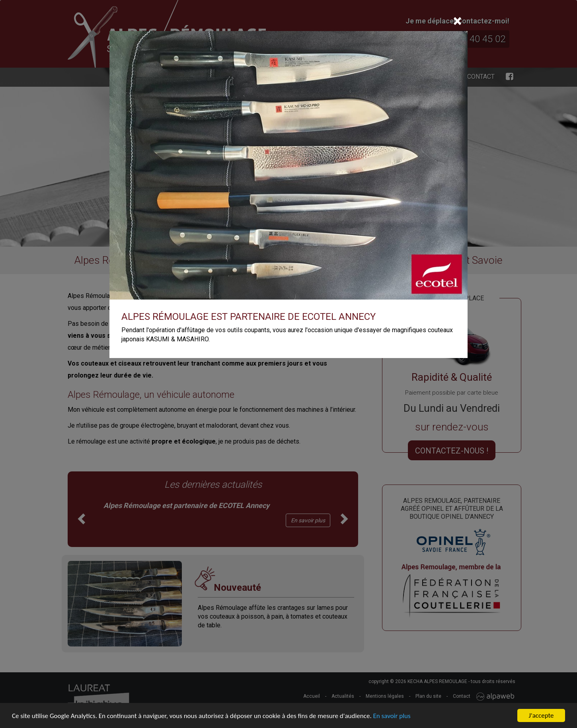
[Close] (457, 21)
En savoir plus (392, 716)
